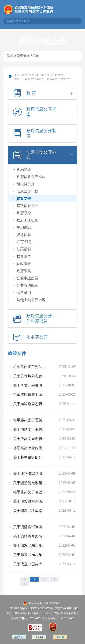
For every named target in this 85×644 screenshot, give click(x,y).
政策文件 (66, 79)
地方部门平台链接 (52, 75)
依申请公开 (30, 337)
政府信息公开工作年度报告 (34, 318)
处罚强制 (24, 249)
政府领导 (24, 213)
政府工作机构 (27, 220)
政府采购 (24, 271)
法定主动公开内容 (42, 155)
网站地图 (73, 608)
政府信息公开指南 (34, 112)
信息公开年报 (27, 191)
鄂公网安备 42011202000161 (45, 603)
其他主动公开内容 (31, 300)
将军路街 (52, 79)
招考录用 (24, 293)
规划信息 (24, 227)
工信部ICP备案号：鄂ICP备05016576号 (30, 608)
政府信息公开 (30, 75)
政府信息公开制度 (34, 133)
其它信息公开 (27, 206)
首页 (17, 75)
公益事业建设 (27, 278)
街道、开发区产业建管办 (29, 79)
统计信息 (24, 235)
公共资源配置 (27, 285)
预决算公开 (26, 184)
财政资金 (24, 264)
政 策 (42, 93)
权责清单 (24, 256)
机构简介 (24, 170)
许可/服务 (24, 242)
